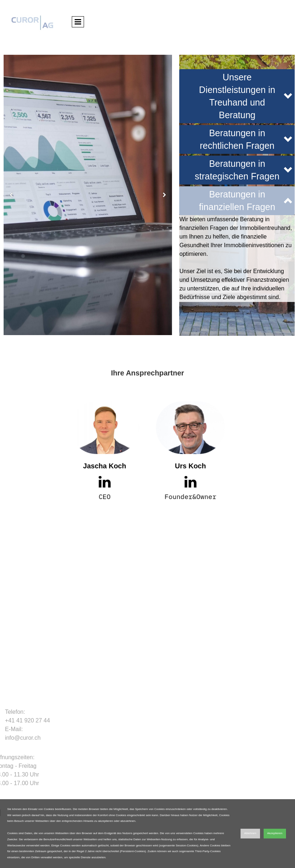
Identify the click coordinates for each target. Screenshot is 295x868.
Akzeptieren (275, 833)
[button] (237, 96)
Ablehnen (250, 833)
